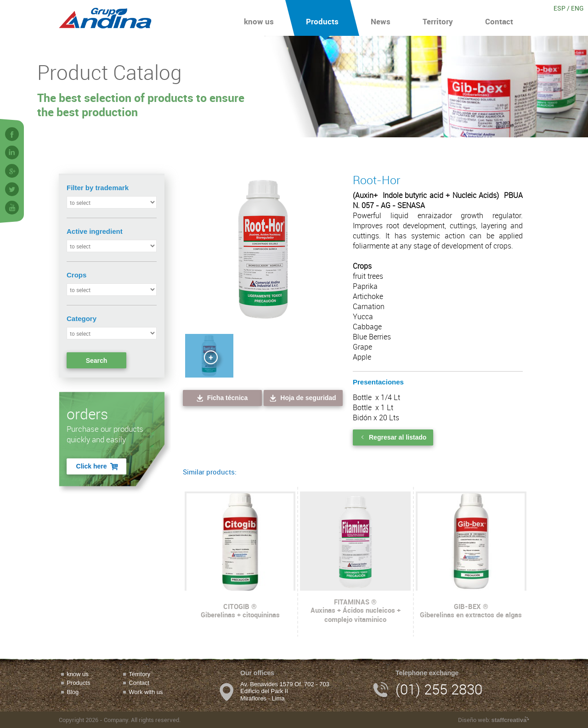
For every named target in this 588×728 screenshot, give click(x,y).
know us (259, 18)
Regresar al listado (393, 437)
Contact (499, 18)
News (381, 18)
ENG (577, 8)
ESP (560, 8)
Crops (76, 275)
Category (82, 319)
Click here (98, 466)
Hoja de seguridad (302, 398)
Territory (438, 18)
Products (322, 18)
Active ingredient (95, 231)
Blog (73, 692)
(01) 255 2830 (439, 689)
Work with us (146, 692)
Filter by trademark (98, 188)
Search (97, 361)
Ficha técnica (222, 398)
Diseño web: (494, 720)
